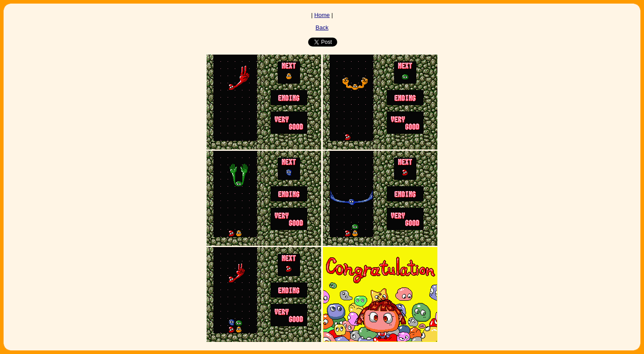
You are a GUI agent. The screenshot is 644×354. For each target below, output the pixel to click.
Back (322, 28)
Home (322, 15)
